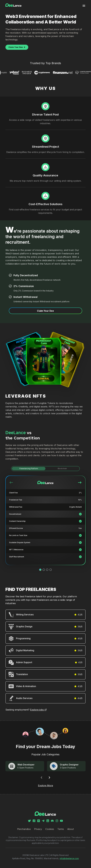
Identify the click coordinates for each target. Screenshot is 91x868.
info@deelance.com (69, 858)
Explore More (45, 785)
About (71, 829)
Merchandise (24, 829)
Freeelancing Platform (29, 468)
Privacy (38, 829)
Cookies (50, 829)
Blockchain (62, 468)
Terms (61, 829)
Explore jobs (38, 710)
